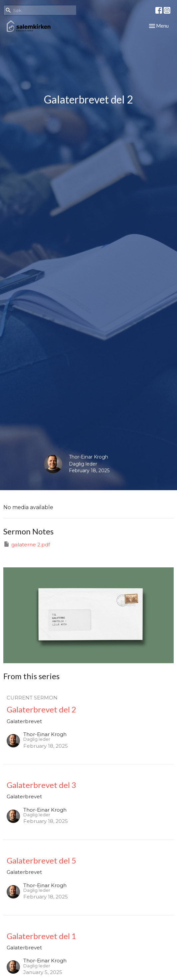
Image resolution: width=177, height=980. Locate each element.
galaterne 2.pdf (27, 544)
